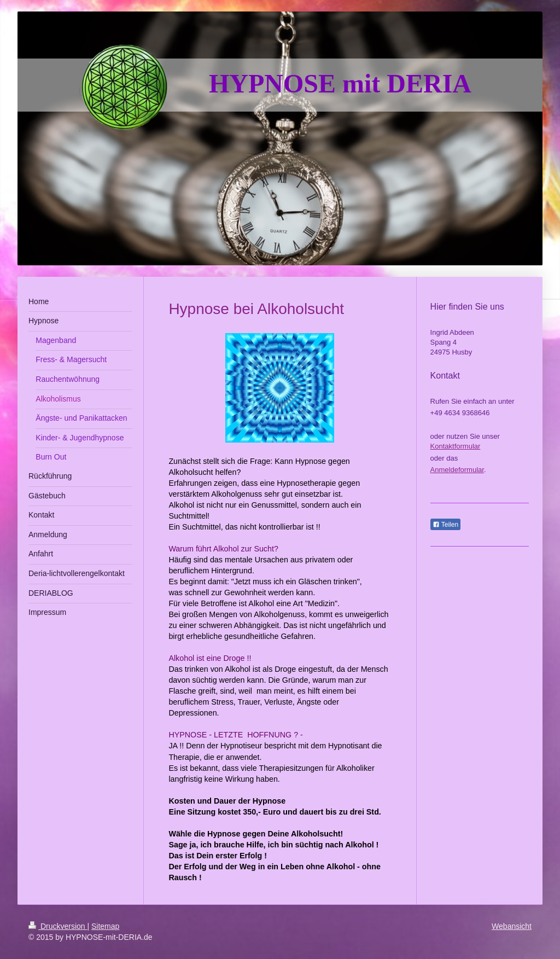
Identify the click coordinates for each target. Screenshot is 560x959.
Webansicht (512, 926)
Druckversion (58, 926)
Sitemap (105, 926)
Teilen (445, 525)
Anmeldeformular (457, 470)
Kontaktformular (456, 446)
